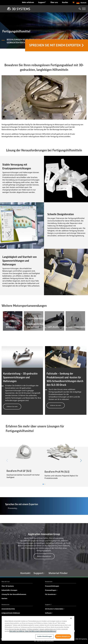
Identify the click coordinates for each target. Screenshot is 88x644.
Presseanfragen (51, 590)
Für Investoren (51, 594)
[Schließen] (71, 618)
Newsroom (49, 582)
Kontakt (25, 573)
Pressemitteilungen (52, 586)
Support (42, 2)
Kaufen (65, 2)
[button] (43, 484)
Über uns (54, 2)
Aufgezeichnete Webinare (11, 613)
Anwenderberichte (8, 609)
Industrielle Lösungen (9, 590)
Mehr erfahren (28, 2)
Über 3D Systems (8, 586)
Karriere (4, 599)
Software (49, 613)
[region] (38, 628)
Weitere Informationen (44, 556)
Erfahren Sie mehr (12, 407)
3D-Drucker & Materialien (55, 609)
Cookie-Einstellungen (44, 636)
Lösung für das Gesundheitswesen (14, 594)
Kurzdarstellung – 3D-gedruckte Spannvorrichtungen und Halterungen (20, 377)
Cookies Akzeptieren (63, 636)
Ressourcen (5, 604)
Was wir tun (6, 582)
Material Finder (58, 573)
